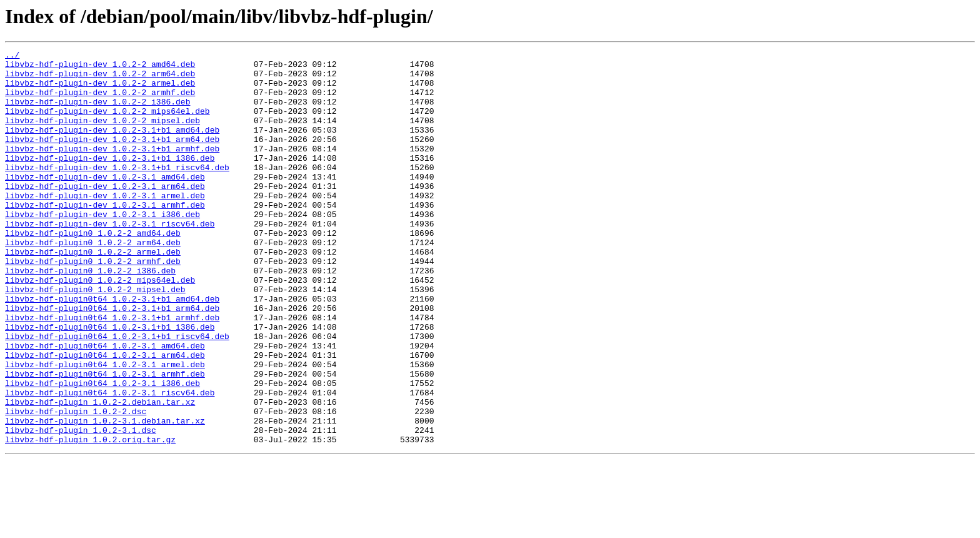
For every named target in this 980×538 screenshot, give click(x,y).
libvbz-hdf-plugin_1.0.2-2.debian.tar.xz (100, 473)
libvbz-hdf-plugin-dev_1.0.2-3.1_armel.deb (105, 225)
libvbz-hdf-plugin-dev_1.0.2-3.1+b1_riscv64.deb (117, 191)
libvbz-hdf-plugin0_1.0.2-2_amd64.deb (93, 270)
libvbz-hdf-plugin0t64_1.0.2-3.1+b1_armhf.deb (112, 372)
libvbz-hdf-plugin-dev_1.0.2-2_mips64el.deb (107, 124)
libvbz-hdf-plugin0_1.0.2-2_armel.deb (93, 293)
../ (12, 56)
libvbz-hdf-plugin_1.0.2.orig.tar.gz (90, 518)
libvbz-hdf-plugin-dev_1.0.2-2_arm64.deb (100, 79)
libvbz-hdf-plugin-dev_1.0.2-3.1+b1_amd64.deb (112, 146)
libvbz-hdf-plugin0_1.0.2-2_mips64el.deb (100, 327)
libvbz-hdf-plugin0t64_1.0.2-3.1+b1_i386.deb (110, 383)
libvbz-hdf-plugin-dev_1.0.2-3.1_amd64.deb (105, 203)
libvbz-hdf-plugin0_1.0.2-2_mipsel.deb (95, 338)
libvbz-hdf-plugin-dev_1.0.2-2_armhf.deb (100, 101)
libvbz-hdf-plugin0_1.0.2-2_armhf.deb (93, 304)
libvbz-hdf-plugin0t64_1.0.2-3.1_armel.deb (105, 428)
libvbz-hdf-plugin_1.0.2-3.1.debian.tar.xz (105, 495)
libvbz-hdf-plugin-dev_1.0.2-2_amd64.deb (100, 68)
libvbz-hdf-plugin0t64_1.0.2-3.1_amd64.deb (105, 405)
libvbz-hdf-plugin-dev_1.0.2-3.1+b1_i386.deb (110, 180)
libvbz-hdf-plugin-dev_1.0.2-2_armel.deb (100, 90)
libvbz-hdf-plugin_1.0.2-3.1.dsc (81, 507)
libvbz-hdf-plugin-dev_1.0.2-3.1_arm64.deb (105, 214)
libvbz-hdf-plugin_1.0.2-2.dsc (76, 484)
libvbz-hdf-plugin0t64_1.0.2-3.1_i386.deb (102, 450)
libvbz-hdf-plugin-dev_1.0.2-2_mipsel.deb (102, 135)
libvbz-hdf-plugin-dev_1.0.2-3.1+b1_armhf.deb (112, 169)
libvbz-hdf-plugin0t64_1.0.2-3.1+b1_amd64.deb (112, 349)
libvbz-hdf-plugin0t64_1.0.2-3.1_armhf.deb (105, 439)
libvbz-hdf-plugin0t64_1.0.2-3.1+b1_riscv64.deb (117, 394)
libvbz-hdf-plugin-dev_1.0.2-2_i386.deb (97, 113)
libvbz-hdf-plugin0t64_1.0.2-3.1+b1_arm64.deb (112, 360)
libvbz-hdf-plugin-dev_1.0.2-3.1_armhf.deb (105, 236)
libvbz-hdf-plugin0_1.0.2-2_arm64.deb (93, 282)
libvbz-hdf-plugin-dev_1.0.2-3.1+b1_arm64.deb (112, 158)
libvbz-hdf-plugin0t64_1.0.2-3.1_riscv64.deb (110, 462)
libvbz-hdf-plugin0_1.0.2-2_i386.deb (90, 315)
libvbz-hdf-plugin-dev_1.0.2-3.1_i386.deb (102, 248)
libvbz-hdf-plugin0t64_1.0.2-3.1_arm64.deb (105, 417)
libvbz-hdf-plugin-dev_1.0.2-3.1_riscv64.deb (110, 259)
